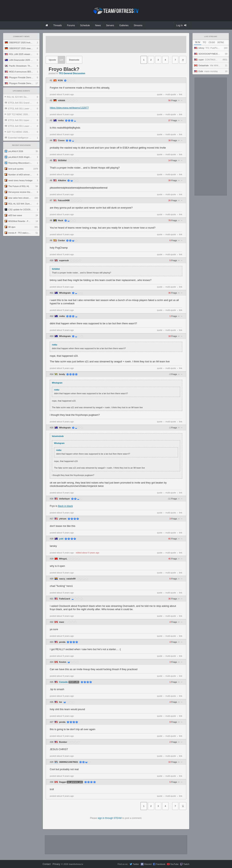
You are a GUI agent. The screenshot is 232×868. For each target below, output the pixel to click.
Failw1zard (64, 599)
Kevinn (63, 662)
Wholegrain (65, 293)
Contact (47, 864)
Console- (64, 682)
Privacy (56, 864)
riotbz (61, 120)
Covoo (61, 140)
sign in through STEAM (110, 818)
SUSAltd (62, 160)
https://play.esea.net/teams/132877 (69, 108)
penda (62, 642)
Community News (21, 37)
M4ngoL (63, 559)
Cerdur (61, 240)
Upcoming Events (21, 91)
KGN (60, 80)
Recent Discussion (21, 145)
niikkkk (61, 100)
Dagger (63, 782)
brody (62, 374)
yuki (61, 539)
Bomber (63, 742)
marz (62, 622)
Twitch (186, 864)
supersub (64, 260)
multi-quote (171, 94)
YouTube (174, 864)
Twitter (136, 864)
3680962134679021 (69, 762)
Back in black (66, 506)
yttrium (63, 519)
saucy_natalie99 (67, 579)
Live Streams (211, 37)
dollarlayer (64, 499)
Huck (61, 220)
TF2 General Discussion (72, 73)
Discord (148, 864)
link (181, 94)
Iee (61, 702)
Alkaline (62, 180)
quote (160, 94)
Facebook (161, 864)
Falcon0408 (64, 200)
